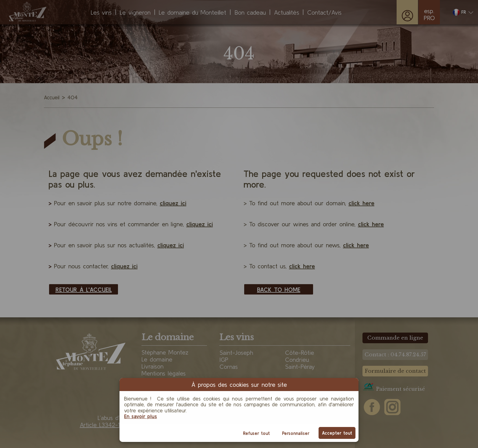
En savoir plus (141, 416)
